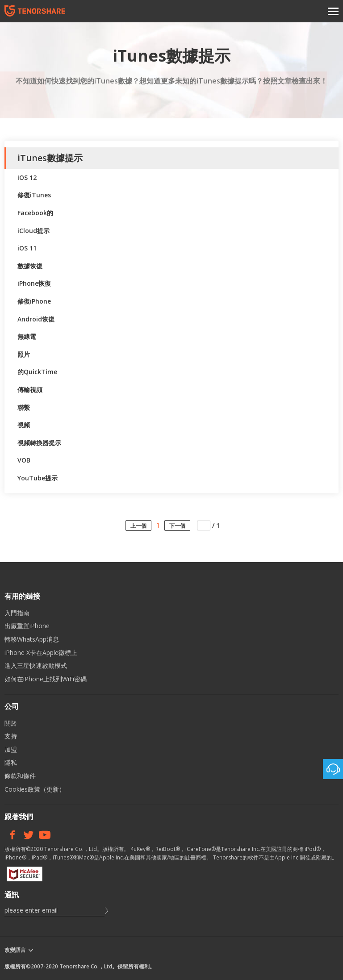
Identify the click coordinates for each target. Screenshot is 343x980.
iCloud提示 (33, 231)
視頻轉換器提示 (39, 443)
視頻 (24, 425)
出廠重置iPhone (27, 626)
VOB (24, 460)
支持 (11, 736)
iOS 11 (27, 248)
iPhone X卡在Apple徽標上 (41, 653)
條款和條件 (20, 776)
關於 (11, 723)
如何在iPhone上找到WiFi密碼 (46, 679)
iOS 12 (27, 177)
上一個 (138, 526)
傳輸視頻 (30, 390)
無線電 (27, 336)
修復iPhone (34, 301)
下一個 (177, 526)
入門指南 (17, 613)
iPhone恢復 (34, 283)
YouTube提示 (38, 478)
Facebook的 (35, 213)
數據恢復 (30, 266)
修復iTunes (34, 195)
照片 (24, 354)
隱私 (11, 762)
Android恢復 (36, 319)
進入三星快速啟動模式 (36, 665)
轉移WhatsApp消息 (32, 639)
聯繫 (24, 407)
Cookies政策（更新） (35, 789)
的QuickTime (37, 372)
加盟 (11, 749)
